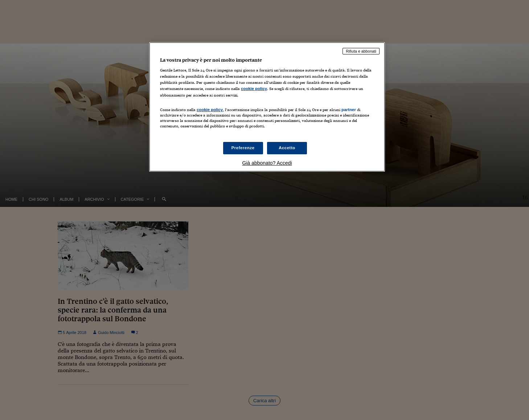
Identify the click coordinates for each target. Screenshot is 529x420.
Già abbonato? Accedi (267, 163)
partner (349, 110)
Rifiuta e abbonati (361, 51)
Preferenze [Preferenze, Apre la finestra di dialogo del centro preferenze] (243, 148)
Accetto (287, 148)
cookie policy (254, 89)
